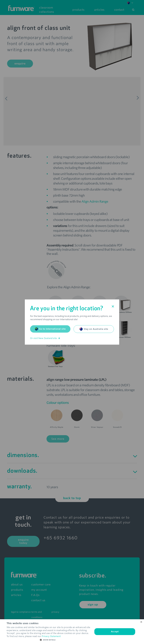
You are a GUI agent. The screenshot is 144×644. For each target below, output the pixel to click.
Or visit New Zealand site (45, 338)
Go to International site (50, 329)
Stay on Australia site (94, 329)
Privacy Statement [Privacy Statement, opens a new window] (51, 636)
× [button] (141, 622)
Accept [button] (115, 632)
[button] (49, 640)
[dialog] (72, 632)
